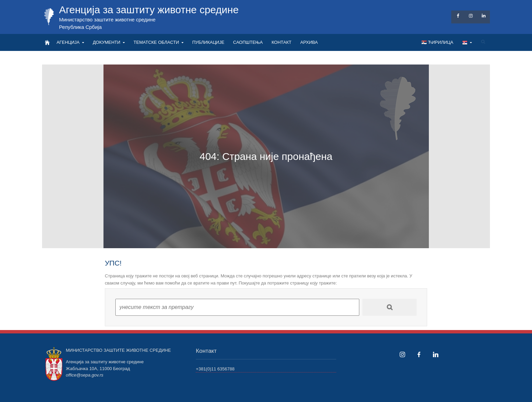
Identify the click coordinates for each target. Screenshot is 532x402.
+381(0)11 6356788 (215, 369)
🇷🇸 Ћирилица (437, 42)
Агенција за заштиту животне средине (149, 10)
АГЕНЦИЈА (68, 42)
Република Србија (80, 27)
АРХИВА (309, 42)
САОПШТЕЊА (248, 42)
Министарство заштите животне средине (107, 20)
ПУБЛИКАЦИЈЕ (208, 42)
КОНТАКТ (281, 42)
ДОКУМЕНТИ (107, 42)
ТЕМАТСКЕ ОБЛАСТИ (156, 42)
